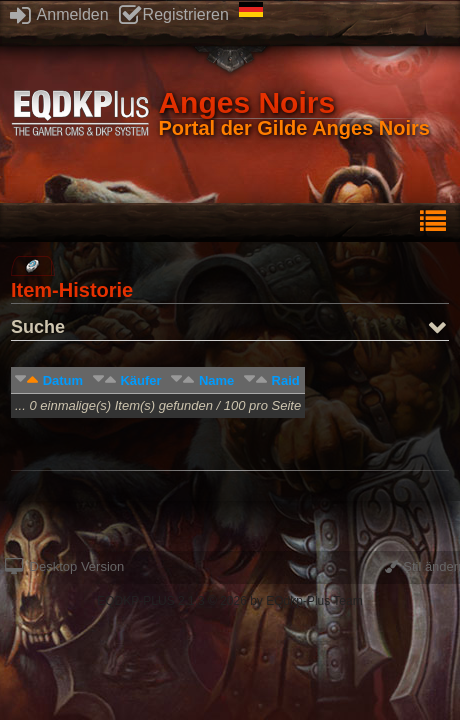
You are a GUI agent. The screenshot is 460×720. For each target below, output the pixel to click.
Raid (286, 380)
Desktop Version (64, 566)
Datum (63, 380)
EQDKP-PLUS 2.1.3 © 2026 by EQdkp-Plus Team (229, 601)
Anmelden (59, 14)
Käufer (140, 380)
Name (216, 380)
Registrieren (174, 14)
